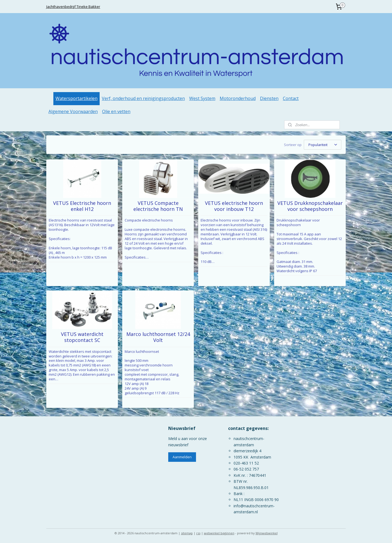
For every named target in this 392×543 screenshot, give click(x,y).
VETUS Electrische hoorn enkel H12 (82, 206)
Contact (291, 98)
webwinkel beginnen (219, 533)
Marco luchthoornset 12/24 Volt (158, 337)
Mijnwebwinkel (267, 533)
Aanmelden (182, 457)
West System (202, 98)
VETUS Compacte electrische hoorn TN (158, 206)
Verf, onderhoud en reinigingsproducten (143, 98)
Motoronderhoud (238, 98)
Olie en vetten (116, 111)
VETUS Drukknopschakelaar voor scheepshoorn (310, 206)
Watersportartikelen (76, 98)
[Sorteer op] (323, 145)
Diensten (269, 98)
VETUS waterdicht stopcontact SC (82, 337)
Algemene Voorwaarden (73, 111)
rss (198, 533)
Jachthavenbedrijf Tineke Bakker (73, 7)
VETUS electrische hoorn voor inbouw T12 (234, 206)
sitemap (187, 533)
